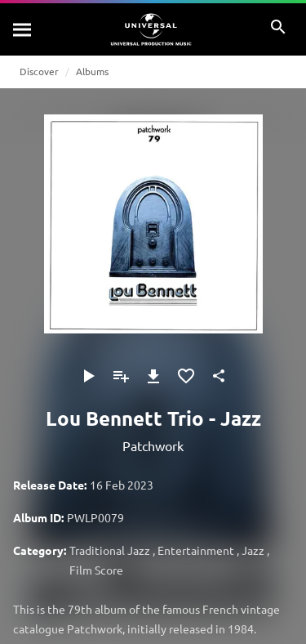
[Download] (153, 376)
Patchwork (153, 445)
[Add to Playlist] (121, 376)
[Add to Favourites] (186, 376)
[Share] (219, 376)
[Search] (23, 29)
